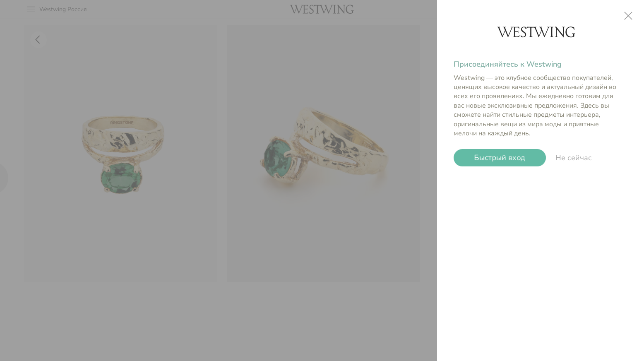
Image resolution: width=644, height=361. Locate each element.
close (628, 16)
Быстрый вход (500, 158)
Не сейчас (574, 158)
